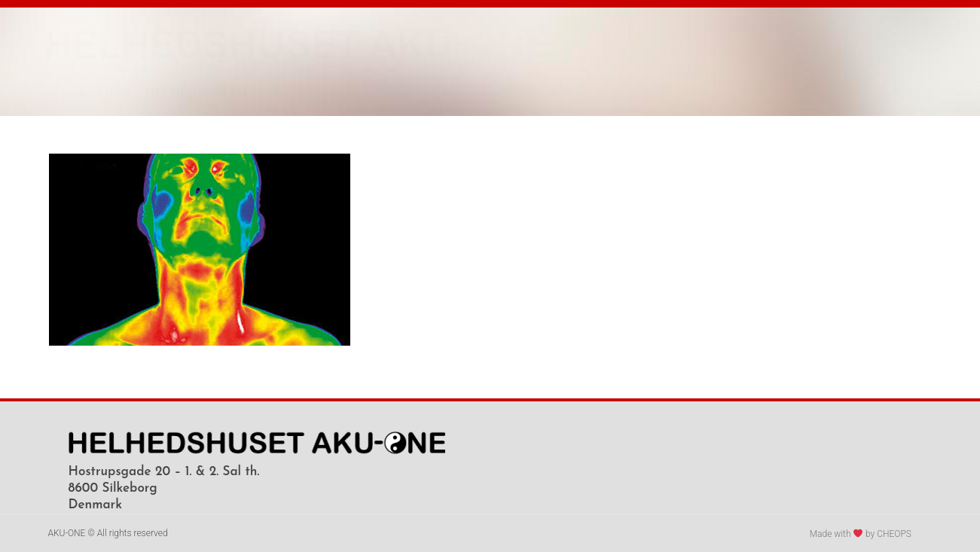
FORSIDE (89, 93)
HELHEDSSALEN (197, 93)
